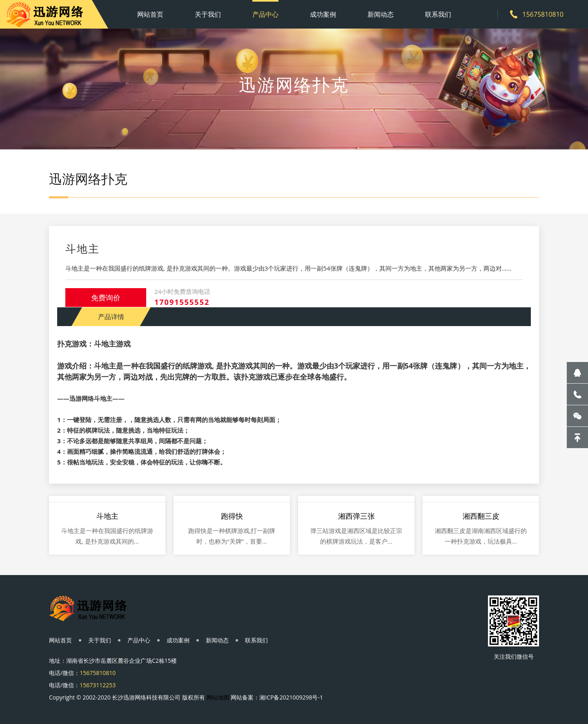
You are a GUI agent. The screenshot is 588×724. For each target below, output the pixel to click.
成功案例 (323, 14)
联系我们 (438, 14)
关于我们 (208, 14)
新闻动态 (381, 14)
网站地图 (218, 697)
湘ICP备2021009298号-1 (291, 697)
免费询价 (106, 298)
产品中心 (265, 14)
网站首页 (150, 14)
